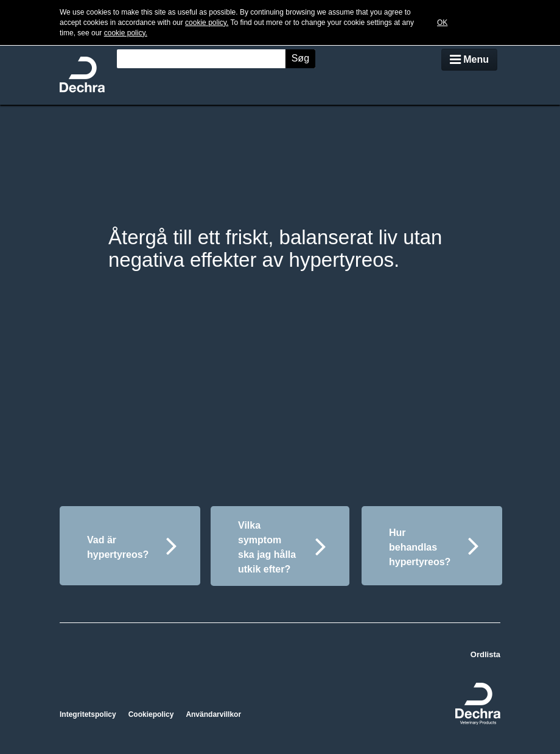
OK (442, 23)
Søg (300, 58)
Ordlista (485, 654)
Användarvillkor (213, 714)
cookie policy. (207, 23)
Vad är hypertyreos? (132, 545)
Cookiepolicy (151, 714)
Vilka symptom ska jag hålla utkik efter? (282, 547)
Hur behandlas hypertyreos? (434, 547)
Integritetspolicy (88, 714)
